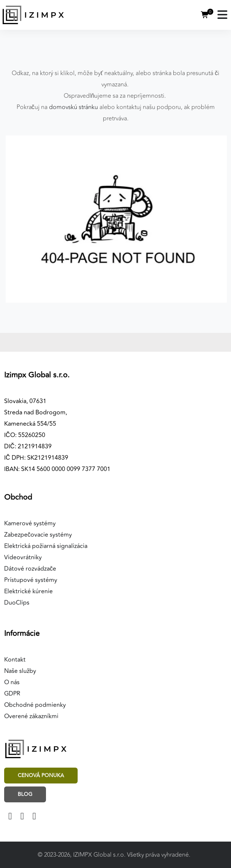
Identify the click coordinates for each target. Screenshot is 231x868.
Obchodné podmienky (35, 705)
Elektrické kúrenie (28, 591)
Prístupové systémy (31, 580)
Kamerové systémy (30, 523)
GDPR (12, 694)
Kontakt (15, 660)
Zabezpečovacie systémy (38, 535)
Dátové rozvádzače (30, 569)
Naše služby (20, 671)
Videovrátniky (23, 557)
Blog (25, 794)
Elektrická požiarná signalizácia (46, 546)
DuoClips (17, 603)
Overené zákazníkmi (31, 716)
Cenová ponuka (41, 775)
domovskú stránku (73, 107)
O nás (12, 682)
